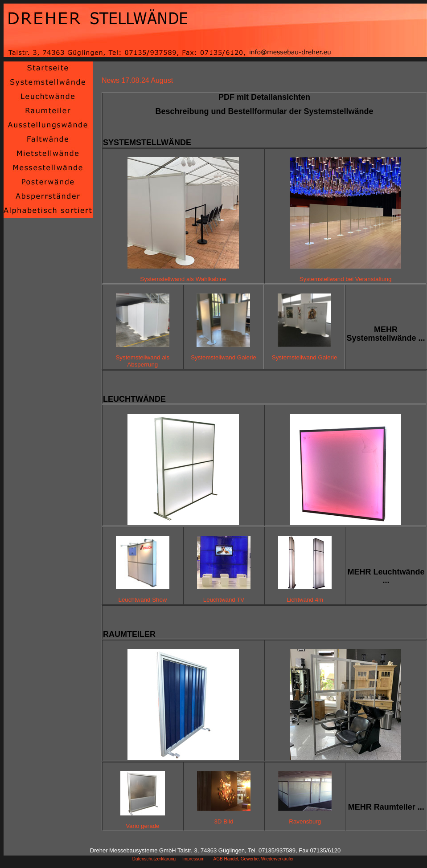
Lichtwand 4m (305, 600)
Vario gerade (142, 826)
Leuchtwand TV (224, 600)
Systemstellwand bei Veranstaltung (346, 279)
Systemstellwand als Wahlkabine (183, 279)
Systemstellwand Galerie (224, 357)
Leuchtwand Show (143, 600)
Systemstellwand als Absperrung (142, 361)
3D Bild (224, 821)
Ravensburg (305, 821)
